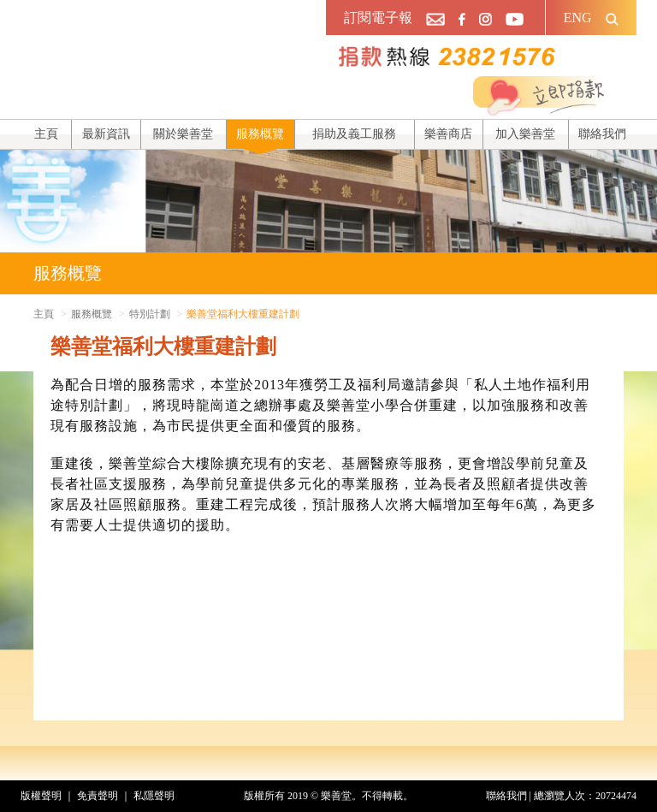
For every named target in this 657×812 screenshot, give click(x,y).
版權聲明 (41, 796)
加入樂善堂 (525, 134)
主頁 (46, 134)
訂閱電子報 (378, 18)
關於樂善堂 (183, 134)
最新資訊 (106, 134)
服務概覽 (260, 134)
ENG (578, 18)
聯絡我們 (602, 134)
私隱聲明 (154, 796)
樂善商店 (448, 134)
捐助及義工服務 (354, 134)
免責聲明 (98, 796)
